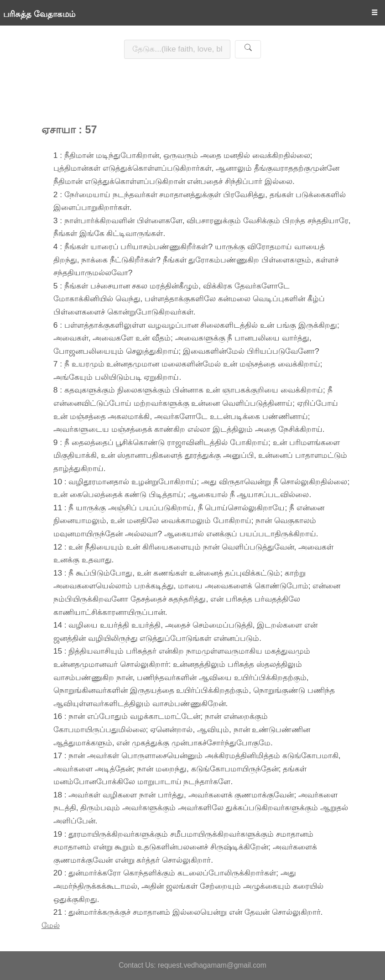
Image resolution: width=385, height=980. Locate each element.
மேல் (51, 925)
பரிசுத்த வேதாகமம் (39, 14)
